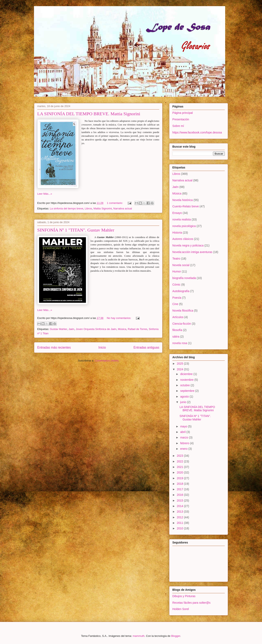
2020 (180, 472)
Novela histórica (183, 200)
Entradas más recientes (54, 347)
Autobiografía (181, 291)
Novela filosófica (183, 311)
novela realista (182, 219)
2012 (180, 517)
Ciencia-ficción (182, 324)
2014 (180, 506)
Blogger (176, 636)
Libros (88, 208)
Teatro (176, 259)
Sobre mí (178, 126)
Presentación (181, 119)
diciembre (187, 374)
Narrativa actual (123, 208)
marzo (185, 437)
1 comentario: (115, 203)
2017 (180, 489)
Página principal (183, 113)
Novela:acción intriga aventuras (192, 252)
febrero (185, 443)
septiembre (188, 391)
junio (184, 402)
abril (183, 432)
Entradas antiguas (146, 347)
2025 (180, 364)
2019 (180, 478)
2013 (180, 512)
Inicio (102, 347)
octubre (185, 385)
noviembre (187, 380)
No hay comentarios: (119, 318)
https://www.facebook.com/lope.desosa (197, 132)
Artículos (178, 317)
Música (122, 329)
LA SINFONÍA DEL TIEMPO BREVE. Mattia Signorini (89, 114)
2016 (180, 495)
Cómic (176, 285)
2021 (180, 467)
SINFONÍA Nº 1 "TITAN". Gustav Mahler (76, 230)
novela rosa (180, 343)
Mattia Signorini (103, 208)
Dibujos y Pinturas (184, 596)
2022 (180, 461)
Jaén (71, 329)
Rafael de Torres (137, 329)
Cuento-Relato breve (186, 206)
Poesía (177, 298)
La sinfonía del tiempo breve (66, 208)
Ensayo (177, 213)
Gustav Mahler (58, 329)
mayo (184, 426)
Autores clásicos (183, 239)
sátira (176, 337)
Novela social (181, 265)
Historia (177, 233)
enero (184, 449)
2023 (180, 456)
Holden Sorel (181, 609)
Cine (175, 304)
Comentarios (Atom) (107, 361)
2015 (180, 501)
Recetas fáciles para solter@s (191, 603)
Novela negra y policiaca (188, 245)
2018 (180, 484)
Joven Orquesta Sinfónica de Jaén (96, 329)
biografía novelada (184, 278)
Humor (177, 271)
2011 (180, 523)
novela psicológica (184, 226)
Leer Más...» (45, 194)
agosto (185, 397)
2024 (180, 369)
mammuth (139, 636)
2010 (180, 528)
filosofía (177, 330)
